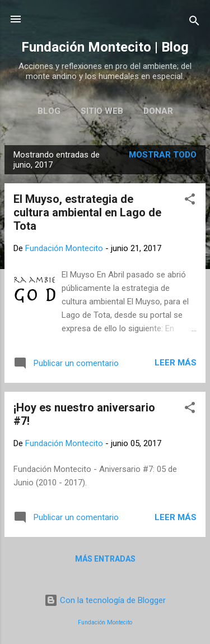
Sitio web (102, 111)
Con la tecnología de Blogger (105, 600)
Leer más (176, 363)
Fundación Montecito (105, 622)
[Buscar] (194, 23)
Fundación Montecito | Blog (105, 47)
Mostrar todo (163, 155)
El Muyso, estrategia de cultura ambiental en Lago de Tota (87, 212)
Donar (158, 111)
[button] (190, 201)
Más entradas (105, 559)
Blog (49, 111)
